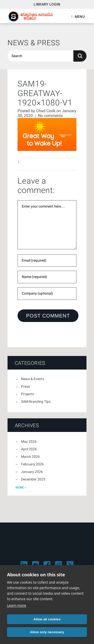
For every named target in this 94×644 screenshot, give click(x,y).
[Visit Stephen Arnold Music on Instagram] (59, 565)
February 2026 (32, 464)
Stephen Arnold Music (31, 16)
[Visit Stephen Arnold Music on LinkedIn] (24, 565)
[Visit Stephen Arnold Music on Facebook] (47, 565)
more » (21, 488)
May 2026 (29, 441)
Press (25, 386)
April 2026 (29, 449)
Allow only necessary (47, 632)
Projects (27, 394)
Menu (80, 17)
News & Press (34, 43)
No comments (50, 116)
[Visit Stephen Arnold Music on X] (70, 565)
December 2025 (33, 479)
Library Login (47, 4)
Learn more (17, 605)
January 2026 (32, 472)
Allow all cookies (47, 619)
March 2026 (30, 457)
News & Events (33, 379)
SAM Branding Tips (36, 401)
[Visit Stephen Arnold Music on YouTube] (35, 565)
